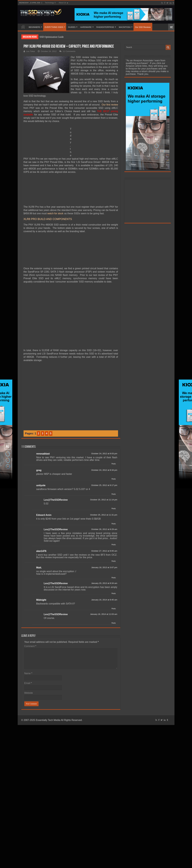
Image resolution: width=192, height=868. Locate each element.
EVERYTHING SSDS (54, 27)
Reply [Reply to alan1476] (114, 561)
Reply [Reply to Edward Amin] (114, 524)
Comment (30, 646)
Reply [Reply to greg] (114, 479)
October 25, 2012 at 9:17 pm (104, 485)
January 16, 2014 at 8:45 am (104, 600)
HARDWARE (86, 27)
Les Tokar (31, 51)
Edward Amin (44, 515)
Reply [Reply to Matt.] (114, 578)
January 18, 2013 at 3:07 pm (104, 567)
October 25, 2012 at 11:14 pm (104, 500)
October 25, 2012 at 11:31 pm (104, 515)
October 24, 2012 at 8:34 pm (104, 470)
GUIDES (72, 27)
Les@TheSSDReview (56, 500)
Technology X (50, 3)
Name (28, 673)
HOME (23, 27)
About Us (62, 3)
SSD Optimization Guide (52, 37)
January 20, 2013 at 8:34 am (104, 583)
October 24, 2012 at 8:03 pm (104, 454)
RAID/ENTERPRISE (105, 27)
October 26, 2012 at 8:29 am (104, 529)
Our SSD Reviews (143, 27)
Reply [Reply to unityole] (114, 494)
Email (28, 683)
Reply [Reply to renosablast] (114, 464)
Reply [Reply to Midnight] (114, 609)
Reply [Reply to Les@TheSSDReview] (114, 508)
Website (29, 693)
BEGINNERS (35, 27)
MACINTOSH (125, 27)
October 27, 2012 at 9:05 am (104, 551)
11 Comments (69, 51)
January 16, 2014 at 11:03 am (104, 614)
